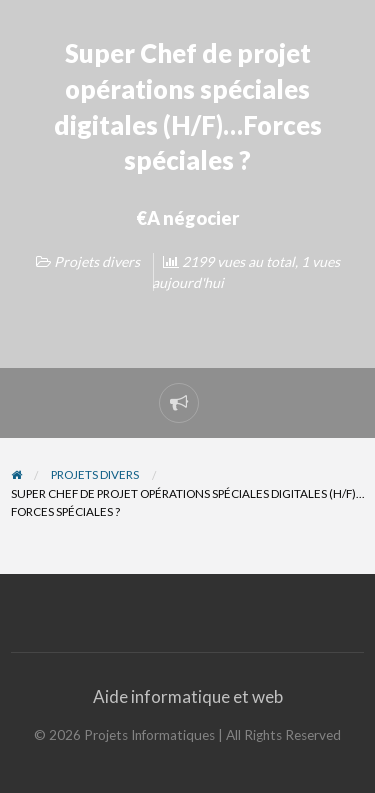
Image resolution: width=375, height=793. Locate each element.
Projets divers (97, 261)
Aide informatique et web (188, 696)
